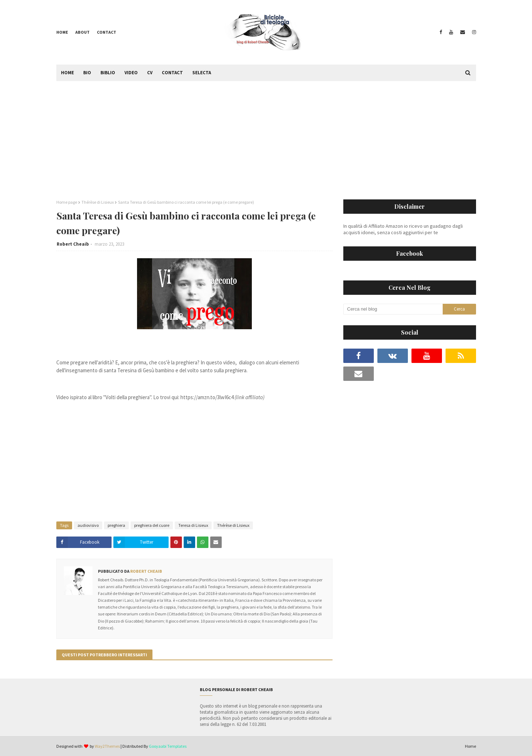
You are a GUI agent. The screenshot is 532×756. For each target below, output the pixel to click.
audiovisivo (88, 525)
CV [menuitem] (150, 73)
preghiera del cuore (152, 525)
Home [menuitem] (67, 73)
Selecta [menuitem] (202, 73)
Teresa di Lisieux (193, 525)
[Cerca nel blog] (393, 309)
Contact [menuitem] (172, 73)
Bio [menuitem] (87, 73)
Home (62, 32)
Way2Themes (107, 746)
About (83, 32)
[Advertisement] (266, 135)
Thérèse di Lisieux (98, 202)
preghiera (116, 525)
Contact (107, 32)
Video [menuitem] (131, 73)
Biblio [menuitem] (108, 73)
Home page (67, 202)
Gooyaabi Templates (168, 746)
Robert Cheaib (73, 244)
